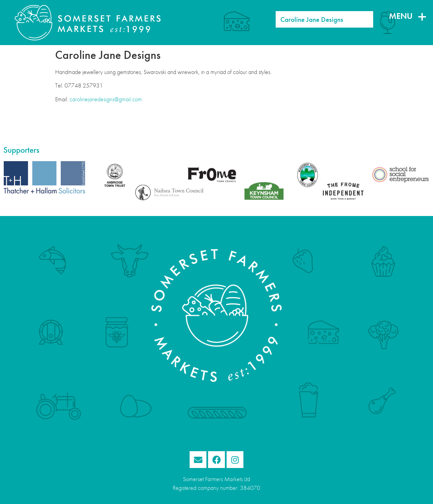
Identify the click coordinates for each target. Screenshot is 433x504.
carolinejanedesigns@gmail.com (106, 99)
